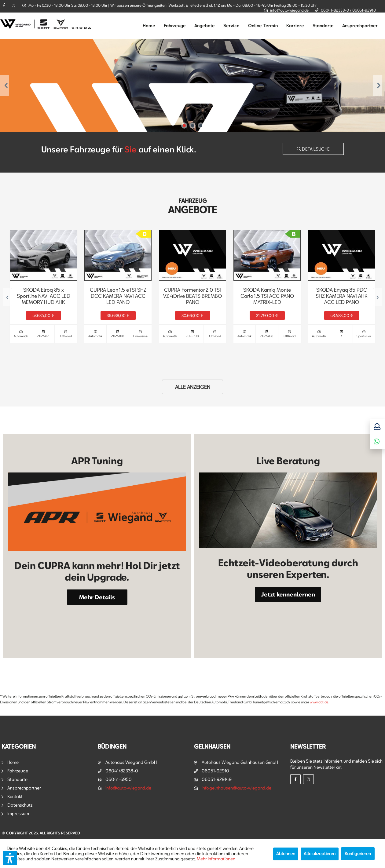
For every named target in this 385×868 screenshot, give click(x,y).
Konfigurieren (358, 853)
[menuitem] (149, 26)
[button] (10, 858)
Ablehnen (286, 853)
